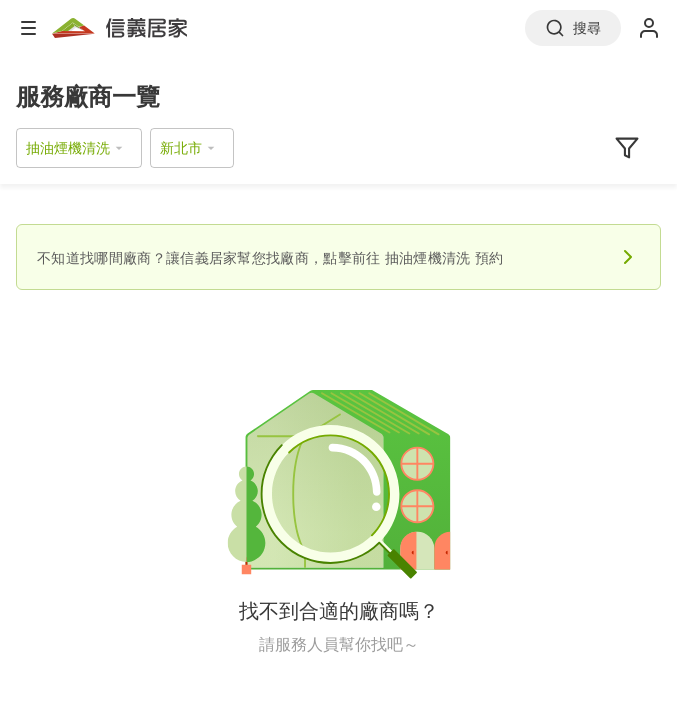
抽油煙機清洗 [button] (68, 147)
